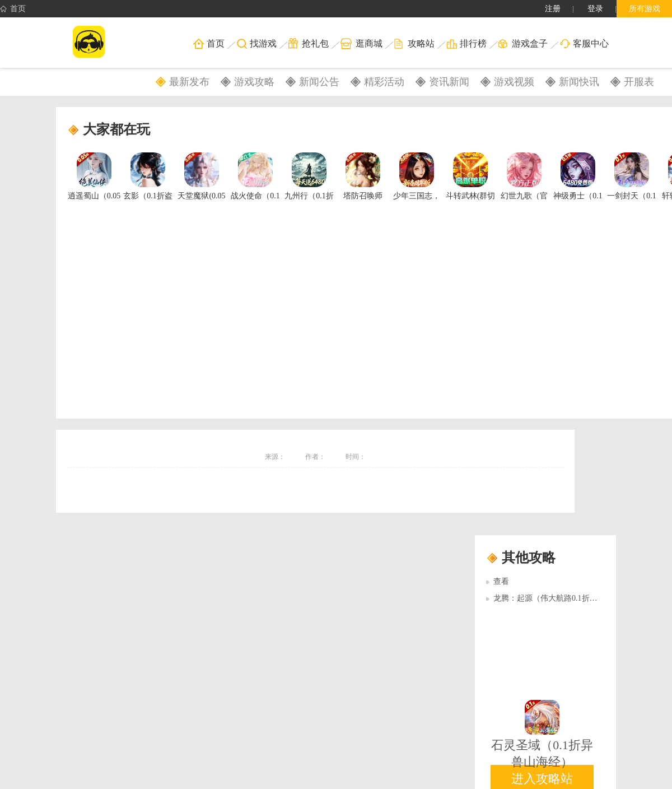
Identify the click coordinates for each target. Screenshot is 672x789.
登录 (595, 9)
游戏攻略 (254, 82)
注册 (553, 9)
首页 (13, 9)
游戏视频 (514, 82)
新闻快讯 (579, 82)
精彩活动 (384, 82)
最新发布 (189, 82)
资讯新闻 (449, 82)
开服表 (639, 82)
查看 (501, 581)
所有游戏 (645, 9)
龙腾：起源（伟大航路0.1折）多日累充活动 (569, 598)
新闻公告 (319, 82)
